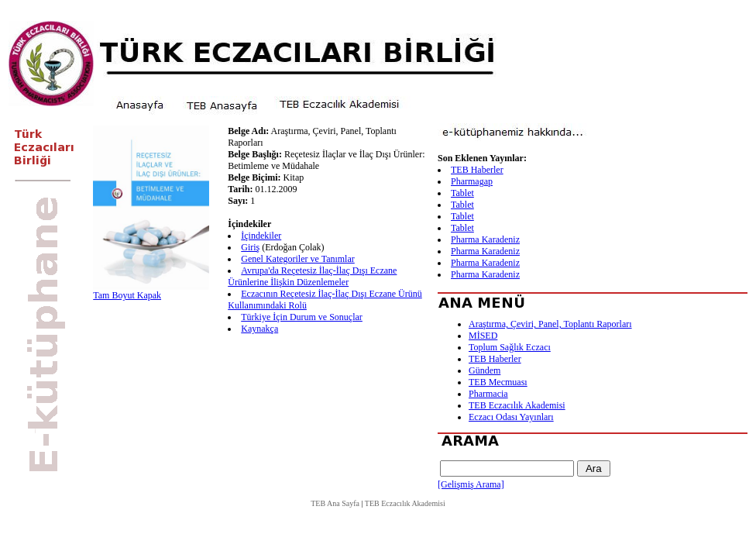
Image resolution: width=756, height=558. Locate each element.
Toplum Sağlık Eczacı (510, 347)
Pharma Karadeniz (485, 239)
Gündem (485, 370)
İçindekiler (261, 236)
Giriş (250, 247)
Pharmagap (472, 181)
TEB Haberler (477, 170)
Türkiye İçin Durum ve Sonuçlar (302, 317)
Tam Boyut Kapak (127, 295)
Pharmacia (488, 394)
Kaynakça (259, 329)
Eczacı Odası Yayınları (511, 417)
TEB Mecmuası (498, 382)
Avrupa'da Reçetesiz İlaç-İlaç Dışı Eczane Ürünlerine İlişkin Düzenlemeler (312, 276)
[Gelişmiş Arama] (471, 484)
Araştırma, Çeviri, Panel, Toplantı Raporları (550, 324)
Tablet (462, 193)
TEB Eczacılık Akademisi (517, 405)
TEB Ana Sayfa (335, 503)
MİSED (483, 336)
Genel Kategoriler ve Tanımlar (298, 259)
